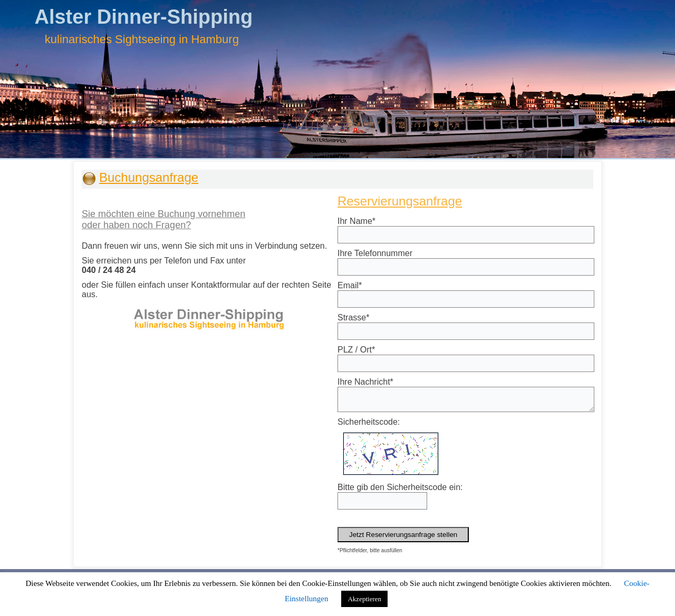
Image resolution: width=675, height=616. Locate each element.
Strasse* (353, 317)
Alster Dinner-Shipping (143, 17)
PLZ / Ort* (356, 350)
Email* (350, 285)
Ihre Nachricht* (365, 382)
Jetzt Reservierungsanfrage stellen (403, 535)
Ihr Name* (356, 221)
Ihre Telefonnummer (375, 253)
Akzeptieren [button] (364, 599)
